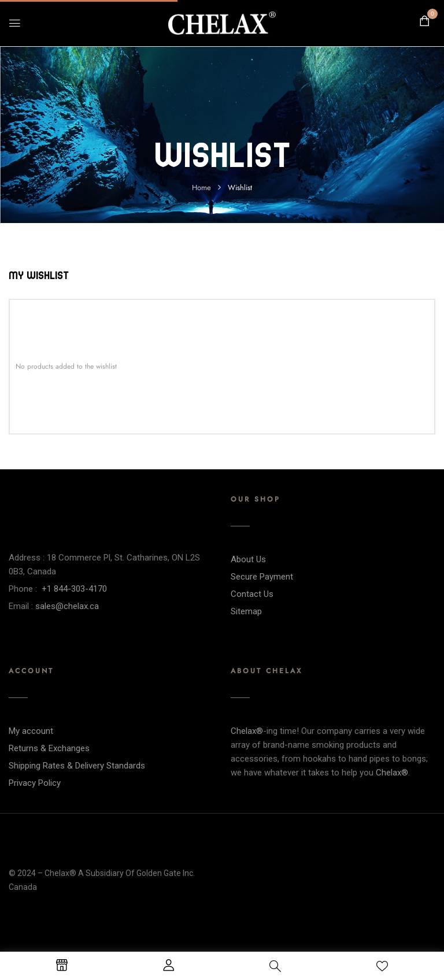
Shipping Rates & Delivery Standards (77, 766)
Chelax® (247, 731)
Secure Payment (262, 577)
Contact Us (252, 594)
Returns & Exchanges (49, 748)
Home (201, 188)
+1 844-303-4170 (74, 589)
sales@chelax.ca (67, 606)
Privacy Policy (35, 783)
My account (31, 731)
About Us (248, 559)
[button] (424, 21)
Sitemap (246, 611)
